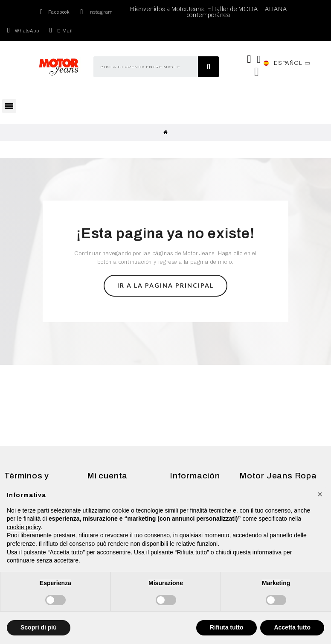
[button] (165, 286)
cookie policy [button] (24, 527)
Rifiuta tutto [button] (227, 627)
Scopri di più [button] (39, 627)
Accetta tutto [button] (292, 627)
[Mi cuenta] (259, 59)
